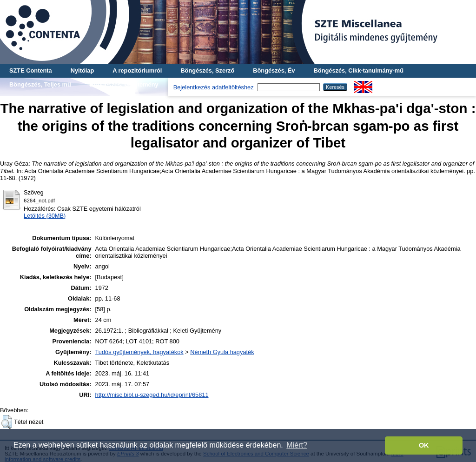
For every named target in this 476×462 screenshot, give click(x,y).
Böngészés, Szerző (207, 70)
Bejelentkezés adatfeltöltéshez (214, 87)
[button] (7, 422)
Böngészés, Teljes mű (40, 84)
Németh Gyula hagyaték (222, 352)
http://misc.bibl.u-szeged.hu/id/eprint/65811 (152, 395)
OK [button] (424, 445)
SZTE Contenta (31, 70)
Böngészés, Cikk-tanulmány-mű (359, 70)
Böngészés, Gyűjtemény (124, 84)
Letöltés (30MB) (45, 216)
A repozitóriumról (137, 70)
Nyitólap (82, 70)
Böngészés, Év (274, 70)
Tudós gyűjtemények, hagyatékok (139, 352)
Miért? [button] (297, 445)
